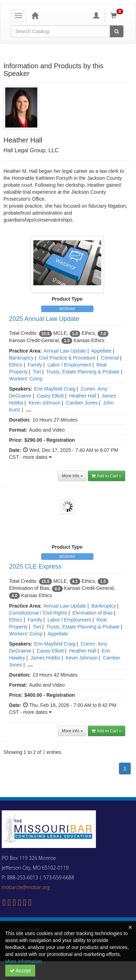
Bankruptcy (21, 358)
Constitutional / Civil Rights (38, 613)
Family (35, 365)
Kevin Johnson (45, 403)
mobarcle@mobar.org (26, 887)
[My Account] (96, 15)
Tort (37, 372)
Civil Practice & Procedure (67, 358)
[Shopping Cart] (118, 15)
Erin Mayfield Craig (55, 389)
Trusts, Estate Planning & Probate (83, 372)
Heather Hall (83, 396)
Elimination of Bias (93, 613)
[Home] (35, 15)
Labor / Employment (69, 365)
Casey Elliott (50, 396)
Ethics (16, 365)
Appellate (101, 351)
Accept (20, 971)
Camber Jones (82, 403)
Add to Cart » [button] (107, 476)
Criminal (110, 358)
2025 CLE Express (35, 566)
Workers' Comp (26, 379)
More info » (72, 476)
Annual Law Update (65, 351)
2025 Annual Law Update (44, 319)
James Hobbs (45, 658)
